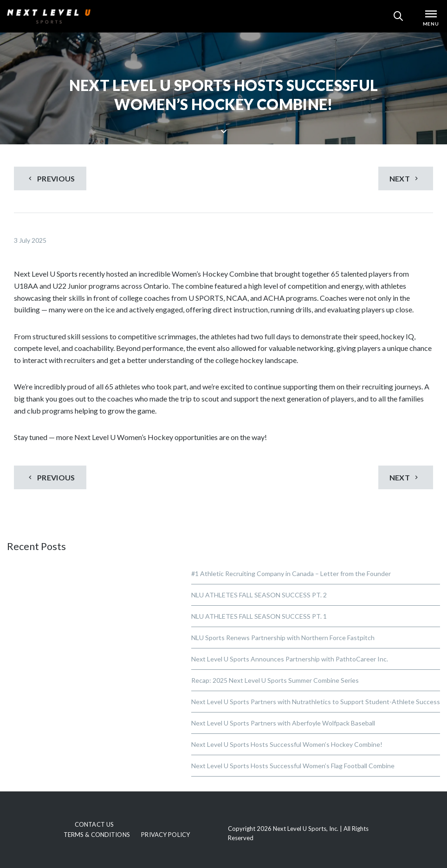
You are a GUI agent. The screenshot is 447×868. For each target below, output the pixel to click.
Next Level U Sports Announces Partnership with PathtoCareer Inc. (290, 659)
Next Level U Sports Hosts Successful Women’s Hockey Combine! (287, 744)
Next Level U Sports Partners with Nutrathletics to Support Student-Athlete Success (316, 702)
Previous (51, 178)
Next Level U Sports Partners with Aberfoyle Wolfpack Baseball (283, 723)
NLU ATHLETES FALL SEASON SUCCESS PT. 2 (259, 595)
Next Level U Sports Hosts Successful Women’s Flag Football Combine (293, 766)
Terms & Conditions (97, 835)
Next (405, 178)
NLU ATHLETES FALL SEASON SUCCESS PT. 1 (259, 616)
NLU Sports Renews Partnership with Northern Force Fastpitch (283, 638)
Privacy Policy (165, 835)
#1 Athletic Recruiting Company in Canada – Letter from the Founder (291, 573)
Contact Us (94, 824)
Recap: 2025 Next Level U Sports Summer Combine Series (275, 680)
